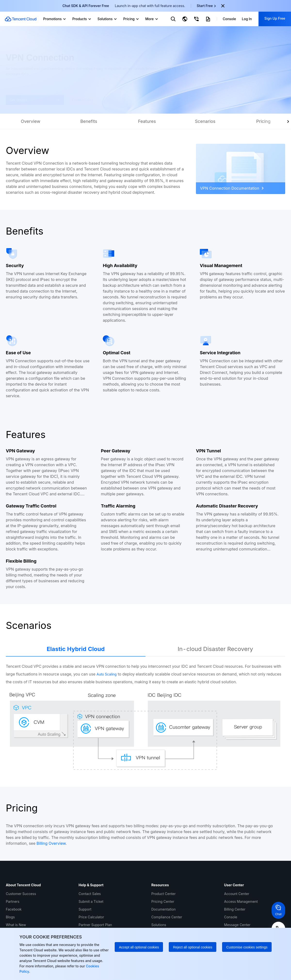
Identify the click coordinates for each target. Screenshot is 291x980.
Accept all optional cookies (139, 947)
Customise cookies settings (247, 947)
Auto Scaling (107, 674)
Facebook (14, 909)
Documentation (164, 909)
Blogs (10, 917)
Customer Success (21, 894)
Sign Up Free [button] (275, 18)
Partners (13, 901)
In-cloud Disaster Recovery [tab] (215, 649)
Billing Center (235, 909)
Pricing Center (163, 901)
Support (85, 909)
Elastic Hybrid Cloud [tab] (76, 649)
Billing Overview (51, 843)
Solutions (159, 925)
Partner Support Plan (95, 925)
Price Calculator (91, 917)
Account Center (237, 894)
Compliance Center (167, 917)
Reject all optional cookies (193, 947)
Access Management (241, 901)
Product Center (163, 894)
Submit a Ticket (91, 901)
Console (231, 917)
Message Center (237, 925)
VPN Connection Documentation (232, 188)
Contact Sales (90, 894)
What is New (16, 925)
